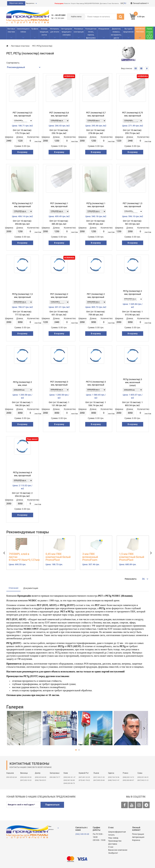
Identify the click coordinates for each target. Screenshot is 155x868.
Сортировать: (13, 63)
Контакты (115, 3)
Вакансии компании (118, 850)
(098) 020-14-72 (128, 777)
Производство (115, 841)
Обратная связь (16, 3)
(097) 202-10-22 (26, 780)
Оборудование (104, 29)
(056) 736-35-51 (41, 780)
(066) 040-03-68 (82, 834)
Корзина (136, 840)
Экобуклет (113, 853)
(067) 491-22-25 (84, 777)
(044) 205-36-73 (69, 783)
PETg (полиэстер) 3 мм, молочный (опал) (133, 382)
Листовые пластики (11, 30)
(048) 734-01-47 (114, 780)
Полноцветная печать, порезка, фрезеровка (91, 33)
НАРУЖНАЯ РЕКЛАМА (140, 30)
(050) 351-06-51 (143, 777)
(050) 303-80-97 (128, 780)
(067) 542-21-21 (143, 780)
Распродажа (59, 3)
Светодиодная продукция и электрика (66, 32)
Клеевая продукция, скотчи (44, 32)
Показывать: (131, 579)
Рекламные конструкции (79, 30)
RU (125, 3)
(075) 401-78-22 (84, 780)
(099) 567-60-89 (69, 780)
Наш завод (80, 3)
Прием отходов (149, 30)
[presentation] (90, 808)
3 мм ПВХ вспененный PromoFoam (90, 557)
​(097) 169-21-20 (99, 777)
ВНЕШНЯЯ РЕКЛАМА (92, 3)
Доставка (103, 3)
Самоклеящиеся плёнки (23, 30)
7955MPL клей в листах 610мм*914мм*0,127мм (22, 557)
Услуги (73, 3)
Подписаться (52, 805)
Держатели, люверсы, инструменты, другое (116, 33)
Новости (67, 3)
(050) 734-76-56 (114, 777)
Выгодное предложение (128, 30)
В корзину (22, 152)
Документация (31, 588)
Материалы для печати (55, 30)
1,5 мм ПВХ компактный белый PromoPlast (132, 557)
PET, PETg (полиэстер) (42, 46)
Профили (35, 29)
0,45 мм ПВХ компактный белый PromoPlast (58, 557)
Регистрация (138, 834)
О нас (109, 3)
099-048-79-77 (55, 777)
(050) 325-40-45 (41, 777)
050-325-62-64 (12, 777)
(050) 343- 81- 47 (69, 777)
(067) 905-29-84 (99, 780)
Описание (13, 588)
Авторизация (138, 837)
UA (122, 3)
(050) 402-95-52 (26, 777)
